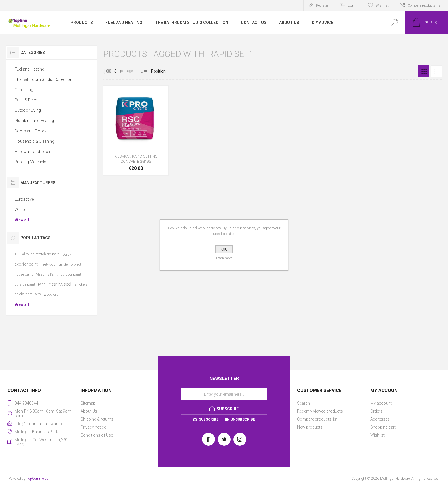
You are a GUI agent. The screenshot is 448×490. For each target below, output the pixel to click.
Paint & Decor (27, 100)
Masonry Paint (47, 274)
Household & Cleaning (34, 141)
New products (310, 427)
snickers (81, 284)
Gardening (24, 90)
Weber (20, 210)
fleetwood (48, 264)
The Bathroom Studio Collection (43, 79)
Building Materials (30, 162)
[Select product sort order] (163, 71)
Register (322, 5)
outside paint (25, 284)
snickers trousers (28, 294)
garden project (70, 264)
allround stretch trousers (41, 254)
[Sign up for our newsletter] (224, 394)
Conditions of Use (97, 435)
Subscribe (209, 419)
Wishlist (377, 435)
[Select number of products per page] (111, 71)
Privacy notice (93, 427)
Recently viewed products (320, 411)
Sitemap (88, 403)
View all (22, 220)
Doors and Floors (31, 131)
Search (304, 403)
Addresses (380, 419)
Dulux (67, 254)
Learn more (224, 258)
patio (42, 284)
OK (224, 249)
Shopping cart (383, 427)
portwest (60, 284)
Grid (424, 71)
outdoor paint (71, 274)
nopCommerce (37, 479)
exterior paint (26, 264)
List (437, 71)
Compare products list (425, 5)
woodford (51, 294)
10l (17, 254)
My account (381, 403)
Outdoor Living (28, 110)
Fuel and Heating (29, 69)
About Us (89, 411)
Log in (352, 5)
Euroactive (24, 199)
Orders (376, 411)
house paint (24, 274)
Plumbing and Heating (34, 121)
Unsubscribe (243, 419)
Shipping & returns (97, 419)
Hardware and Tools (33, 152)
